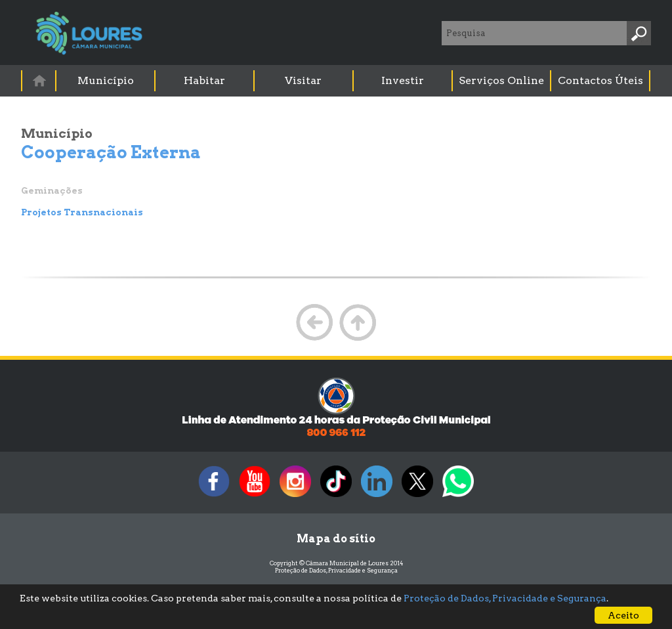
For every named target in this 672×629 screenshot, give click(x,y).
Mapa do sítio (336, 539)
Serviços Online (501, 80)
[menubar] (337, 81)
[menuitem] (39, 80)
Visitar (303, 80)
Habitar (204, 80)
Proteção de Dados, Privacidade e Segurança (336, 570)
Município (106, 80)
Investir (403, 80)
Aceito (623, 615)
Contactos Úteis (600, 80)
